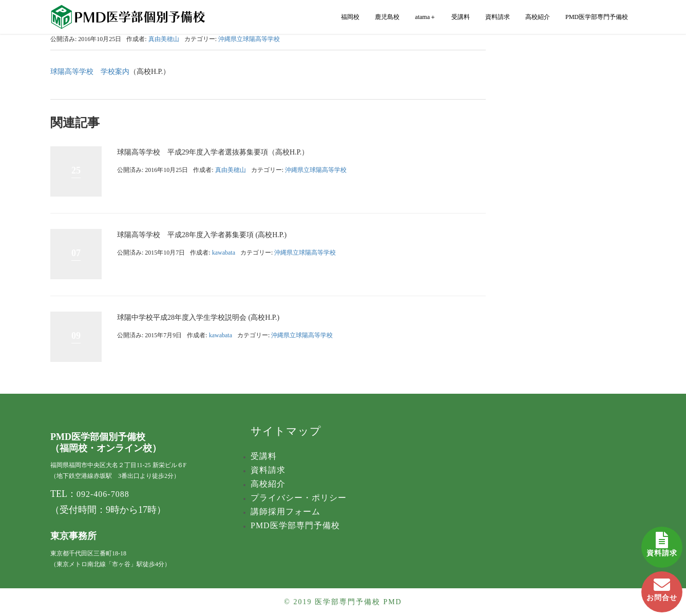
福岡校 (350, 17)
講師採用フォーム (285, 512)
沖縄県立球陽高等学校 (249, 39)
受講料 (461, 17)
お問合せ (662, 586)
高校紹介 (538, 17)
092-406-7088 (103, 494)
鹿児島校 (387, 17)
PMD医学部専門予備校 (597, 17)
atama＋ (425, 17)
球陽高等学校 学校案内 (90, 72)
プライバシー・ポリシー (299, 498)
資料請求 (662, 542)
